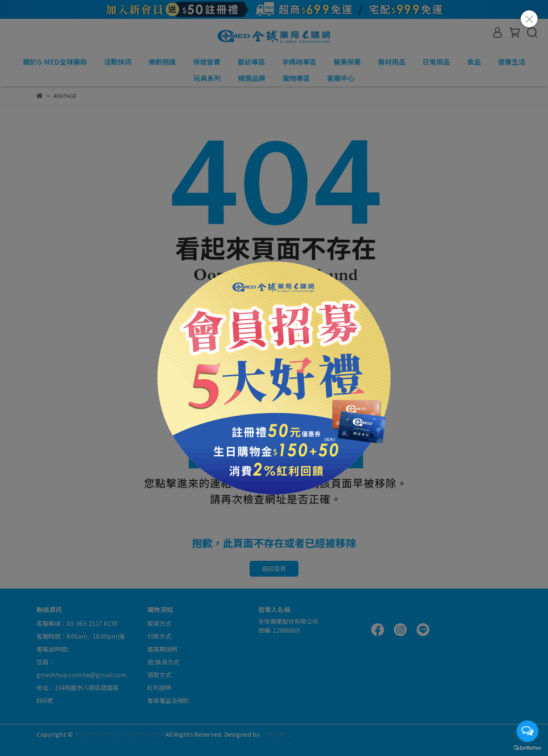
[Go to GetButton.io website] (527, 747)
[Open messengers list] (527, 731)
